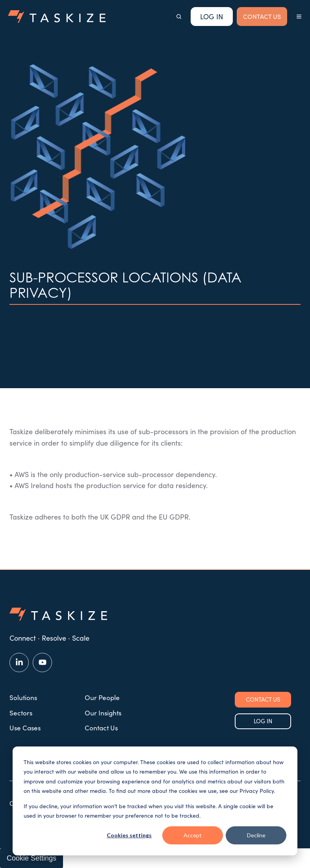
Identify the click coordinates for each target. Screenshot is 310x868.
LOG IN (263, 721)
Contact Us (101, 728)
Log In (212, 17)
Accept (193, 835)
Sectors (21, 713)
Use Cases (25, 728)
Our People (102, 698)
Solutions (23, 698)
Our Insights (103, 713)
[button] (179, 17)
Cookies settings (129, 835)
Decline (256, 835)
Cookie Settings (32, 858)
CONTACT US (262, 16)
